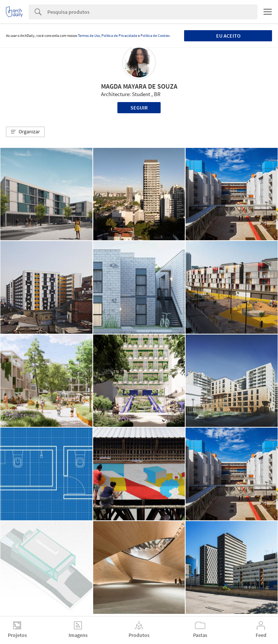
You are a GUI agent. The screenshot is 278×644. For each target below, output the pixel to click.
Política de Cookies (155, 36)
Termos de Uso (89, 36)
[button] (25, 132)
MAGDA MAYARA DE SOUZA (139, 86)
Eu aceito (228, 36)
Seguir (139, 108)
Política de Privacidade (119, 36)
